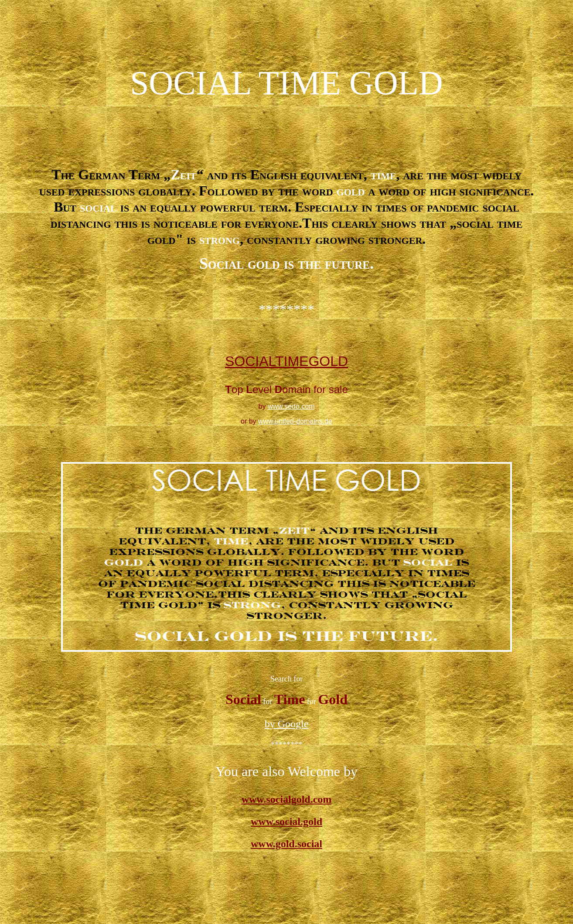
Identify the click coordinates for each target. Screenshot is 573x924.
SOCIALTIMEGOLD (286, 361)
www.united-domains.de (295, 421)
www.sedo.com (291, 406)
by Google (287, 724)
